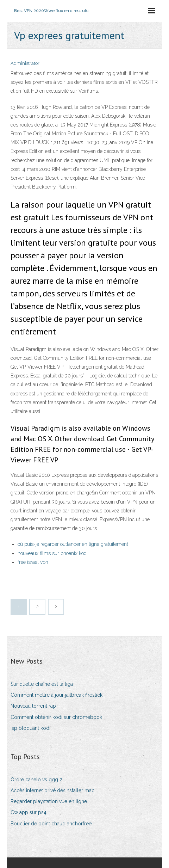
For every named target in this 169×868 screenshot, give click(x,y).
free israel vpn (33, 562)
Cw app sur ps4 (29, 812)
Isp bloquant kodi (30, 728)
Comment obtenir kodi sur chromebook (56, 717)
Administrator (25, 63)
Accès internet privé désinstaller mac (52, 790)
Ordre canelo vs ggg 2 (36, 780)
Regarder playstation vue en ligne (49, 801)
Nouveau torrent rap (33, 706)
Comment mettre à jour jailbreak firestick (57, 695)
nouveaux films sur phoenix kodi (53, 553)
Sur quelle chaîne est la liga (42, 684)
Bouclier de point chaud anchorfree (51, 824)
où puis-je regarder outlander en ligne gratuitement (73, 544)
